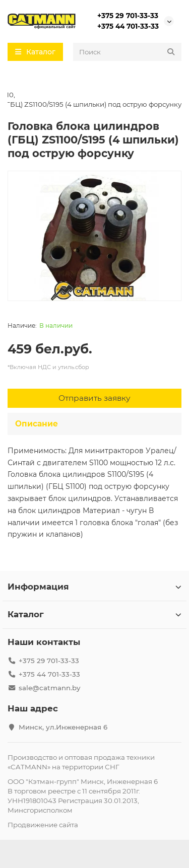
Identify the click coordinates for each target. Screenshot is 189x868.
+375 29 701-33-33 (128, 16)
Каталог (94, 614)
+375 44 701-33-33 (128, 26)
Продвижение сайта (43, 825)
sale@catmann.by (49, 688)
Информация (94, 587)
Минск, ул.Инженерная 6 (63, 727)
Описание (37, 424)
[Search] (127, 52)
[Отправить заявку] (94, 398)
